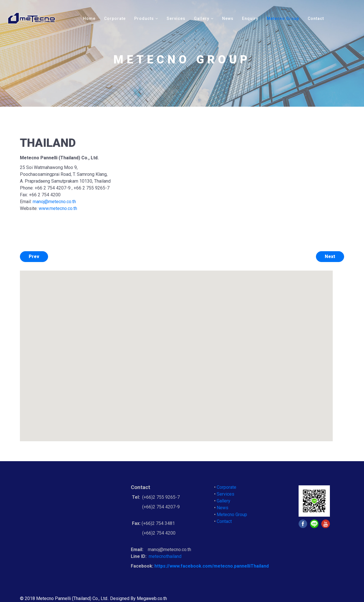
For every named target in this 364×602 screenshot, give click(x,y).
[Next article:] (330, 257)
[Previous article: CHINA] (34, 257)
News (228, 18)
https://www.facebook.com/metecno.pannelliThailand (212, 566)
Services (176, 18)
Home (89, 18)
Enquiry (250, 18)
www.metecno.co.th (58, 208)
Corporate (115, 18)
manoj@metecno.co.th (54, 202)
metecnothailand (166, 556)
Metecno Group (283, 18)
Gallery (202, 18)
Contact (316, 18)
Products (144, 18)
